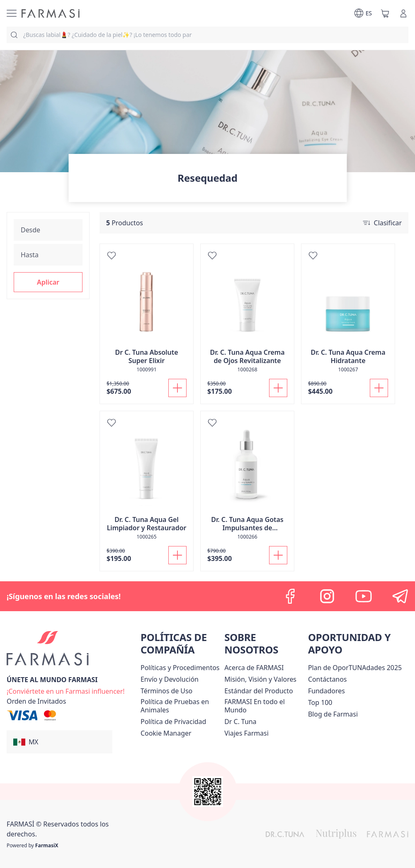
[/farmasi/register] (66, 690)
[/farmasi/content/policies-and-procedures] (180, 668)
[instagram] (327, 596)
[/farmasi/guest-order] (36, 701)
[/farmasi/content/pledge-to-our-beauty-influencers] (240, 722)
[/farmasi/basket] (385, 13)
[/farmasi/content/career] (246, 733)
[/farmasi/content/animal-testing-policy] (181, 706)
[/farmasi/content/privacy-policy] (173, 722)
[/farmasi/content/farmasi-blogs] (333, 714)
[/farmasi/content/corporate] (265, 706)
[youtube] (364, 596)
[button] (48, 282)
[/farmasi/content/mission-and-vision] (260, 679)
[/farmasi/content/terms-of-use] (166, 691)
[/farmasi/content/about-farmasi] (254, 668)
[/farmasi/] (51, 13)
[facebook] (291, 596)
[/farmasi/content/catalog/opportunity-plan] (355, 668)
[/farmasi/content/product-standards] (258, 691)
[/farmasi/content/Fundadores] (326, 691)
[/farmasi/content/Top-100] (320, 702)
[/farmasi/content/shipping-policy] (170, 679)
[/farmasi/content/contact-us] (328, 679)
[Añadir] (177, 388)
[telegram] (400, 596)
